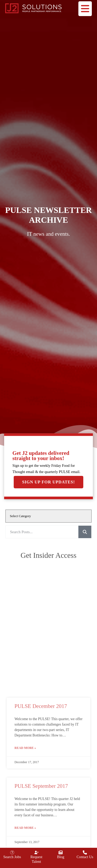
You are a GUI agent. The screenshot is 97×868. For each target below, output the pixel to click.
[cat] (48, 516)
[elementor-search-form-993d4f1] (42, 532)
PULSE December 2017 (41, 818)
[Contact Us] (85, 852)
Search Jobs (12, 857)
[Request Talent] (36, 852)
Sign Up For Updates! (48, 482)
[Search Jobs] (12, 852)
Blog (61, 857)
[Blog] (61, 852)
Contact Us (85, 857)
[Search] (85, 532)
